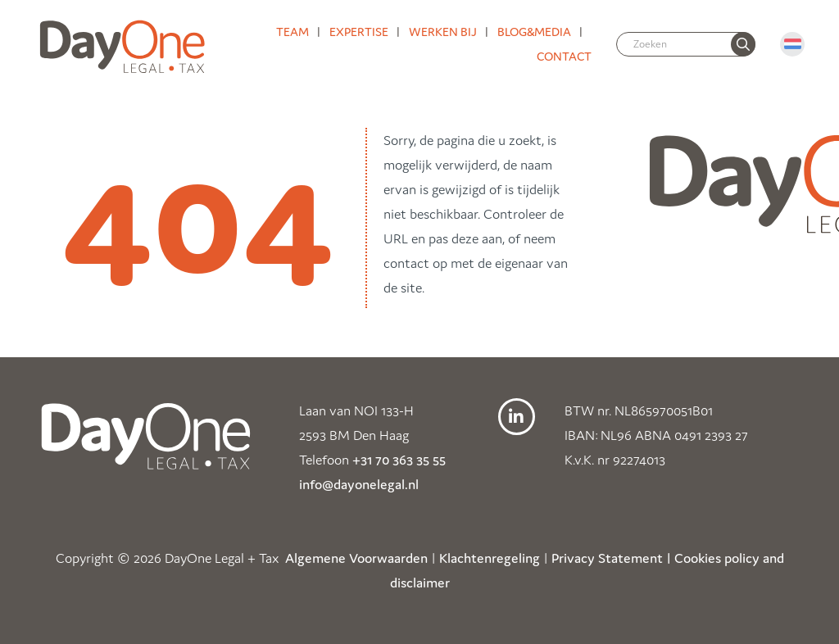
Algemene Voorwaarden (356, 558)
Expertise (359, 32)
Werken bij (443, 32)
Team (293, 32)
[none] (743, 44)
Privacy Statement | (611, 558)
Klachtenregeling (490, 558)
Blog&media (534, 32)
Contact (564, 56)
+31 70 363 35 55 (399, 460)
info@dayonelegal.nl (359, 484)
